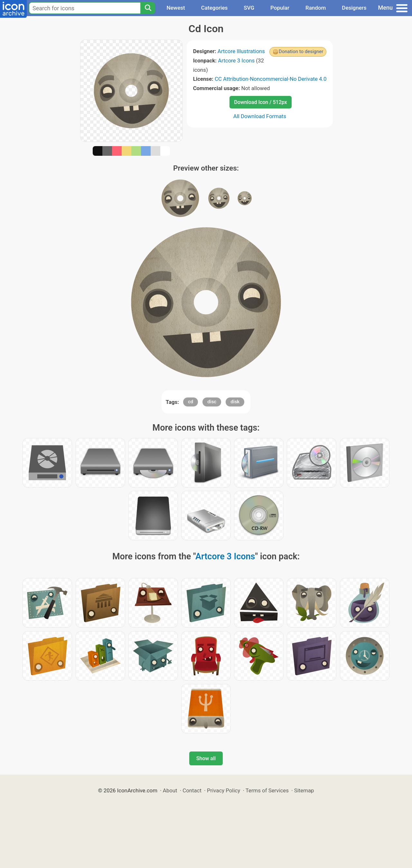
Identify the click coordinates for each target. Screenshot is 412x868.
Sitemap (304, 790)
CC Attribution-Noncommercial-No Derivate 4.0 (271, 79)
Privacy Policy (224, 790)
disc (212, 402)
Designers (354, 8)
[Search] (148, 8)
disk (235, 402)
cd (191, 402)
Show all (206, 758)
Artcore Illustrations (241, 51)
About (170, 790)
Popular (280, 8)
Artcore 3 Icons (236, 61)
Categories (215, 8)
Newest (176, 8)
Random (316, 8)
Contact (192, 790)
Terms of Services (267, 790)
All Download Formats (260, 116)
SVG (249, 8)
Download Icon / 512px (260, 102)
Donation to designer (301, 51)
